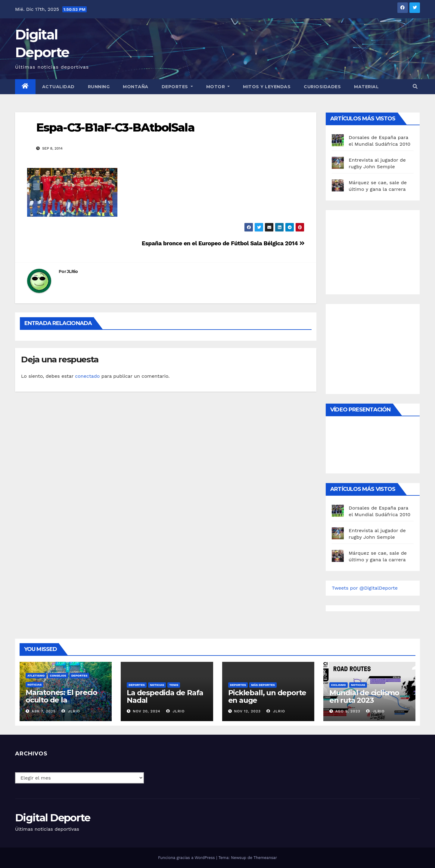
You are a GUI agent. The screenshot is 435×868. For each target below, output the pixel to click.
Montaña (136, 87)
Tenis (174, 685)
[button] (415, 87)
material (366, 87)
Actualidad (58, 87)
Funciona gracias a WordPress (187, 858)
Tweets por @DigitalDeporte (365, 588)
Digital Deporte (53, 818)
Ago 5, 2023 (348, 711)
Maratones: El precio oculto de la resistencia (61, 700)
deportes (79, 676)
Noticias (34, 685)
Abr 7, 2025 (44, 711)
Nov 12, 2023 (247, 711)
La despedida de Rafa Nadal (165, 696)
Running (99, 87)
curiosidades (322, 87)
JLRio (72, 271)
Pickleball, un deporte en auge (267, 696)
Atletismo (36, 676)
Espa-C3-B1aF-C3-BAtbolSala (115, 127)
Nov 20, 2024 (146, 711)
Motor (218, 87)
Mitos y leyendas (267, 87)
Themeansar (265, 858)
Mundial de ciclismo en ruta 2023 (364, 696)
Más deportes (263, 685)
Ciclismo (339, 685)
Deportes (177, 87)
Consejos (58, 676)
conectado (87, 376)
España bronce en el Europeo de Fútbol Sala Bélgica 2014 (223, 243)
